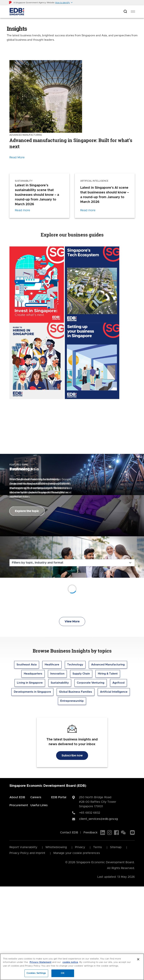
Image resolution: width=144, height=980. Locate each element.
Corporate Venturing (91, 683)
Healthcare (52, 665)
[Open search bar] (125, 12)
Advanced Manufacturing (108, 665)
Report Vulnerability (23, 847)
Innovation (57, 674)
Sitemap (116, 847)
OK (63, 973)
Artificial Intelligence (114, 692)
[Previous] (68, 438)
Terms (98, 847)
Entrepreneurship (72, 701)
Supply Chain (81, 674)
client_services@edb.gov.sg (99, 819)
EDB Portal (59, 797)
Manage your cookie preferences (77, 853)
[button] (64, 3)
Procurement (19, 805)
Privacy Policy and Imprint (27, 853)
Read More (17, 157)
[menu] (133, 12)
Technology (75, 665)
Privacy (80, 847)
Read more (23, 210)
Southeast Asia (27, 665)
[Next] (77, 438)
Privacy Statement (40, 962)
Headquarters (33, 674)
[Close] (138, 959)
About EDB (17, 797)
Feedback (91, 833)
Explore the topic (27, 511)
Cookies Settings (36, 973)
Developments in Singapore (32, 692)
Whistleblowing (56, 847)
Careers (36, 797)
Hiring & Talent (108, 674)
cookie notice (70, 962)
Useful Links (39, 805)
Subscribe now (72, 756)
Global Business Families (76, 692)
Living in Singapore (30, 683)
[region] (72, 967)
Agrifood (118, 683)
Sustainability (60, 683)
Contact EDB (69, 833)
